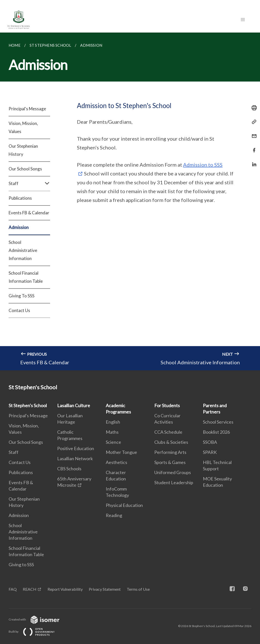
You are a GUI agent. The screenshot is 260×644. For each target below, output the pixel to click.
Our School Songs (25, 169)
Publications (20, 198)
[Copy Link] (253, 122)
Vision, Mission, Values (23, 127)
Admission (19, 227)
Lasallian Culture (74, 405)
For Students (167, 405)
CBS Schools (69, 469)
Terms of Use (138, 589)
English (113, 422)
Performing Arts (170, 452)
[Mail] (253, 133)
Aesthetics (116, 462)
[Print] (253, 108)
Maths (112, 432)
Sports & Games (170, 462)
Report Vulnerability (65, 589)
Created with (38, 619)
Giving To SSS (21, 296)
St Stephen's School (28, 405)
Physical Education (124, 505)
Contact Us (19, 310)
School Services (218, 422)
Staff (29, 184)
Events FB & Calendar (29, 213)
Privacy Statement (105, 589)
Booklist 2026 (216, 432)
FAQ (13, 589)
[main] (130, 201)
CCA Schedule (168, 432)
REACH (30, 589)
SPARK (210, 452)
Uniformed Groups (173, 472)
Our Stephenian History (23, 150)
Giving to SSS (21, 564)
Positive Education (76, 448)
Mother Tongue (121, 452)
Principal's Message (27, 109)
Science (113, 442)
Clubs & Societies (171, 442)
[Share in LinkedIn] (253, 161)
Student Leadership (174, 482)
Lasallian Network (75, 458)
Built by (36, 632)
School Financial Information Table (26, 277)
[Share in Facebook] (253, 147)
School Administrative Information (23, 250)
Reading (114, 515)
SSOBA (210, 442)
